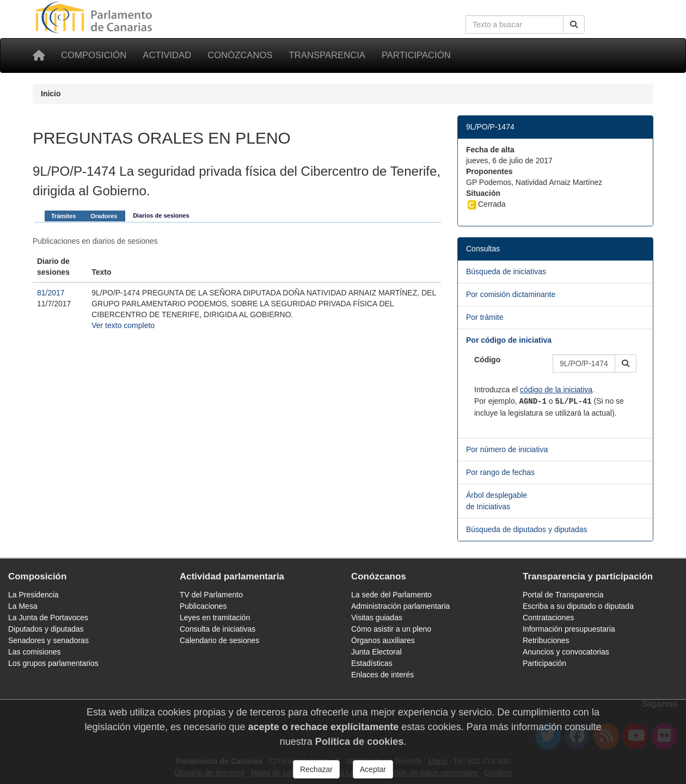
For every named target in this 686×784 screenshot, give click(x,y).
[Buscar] (574, 24)
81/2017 (51, 293)
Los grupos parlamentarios (53, 663)
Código (487, 360)
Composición (94, 55)
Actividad (167, 55)
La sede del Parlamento (391, 595)
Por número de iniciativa (507, 449)
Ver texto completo (123, 325)
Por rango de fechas (500, 472)
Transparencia (327, 55)
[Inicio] (39, 55)
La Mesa (23, 606)
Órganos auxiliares (383, 640)
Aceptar (373, 769)
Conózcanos (240, 55)
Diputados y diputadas (46, 629)
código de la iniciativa (556, 390)
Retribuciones (546, 640)
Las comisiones (35, 652)
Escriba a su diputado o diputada (578, 606)
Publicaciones (203, 606)
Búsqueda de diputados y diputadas (527, 529)
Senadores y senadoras (48, 640)
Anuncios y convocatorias (566, 652)
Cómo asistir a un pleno (391, 629)
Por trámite (485, 317)
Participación (416, 55)
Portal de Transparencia (563, 595)
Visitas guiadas (377, 618)
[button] (626, 363)
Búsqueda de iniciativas (506, 271)
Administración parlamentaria (400, 606)
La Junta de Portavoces (48, 618)
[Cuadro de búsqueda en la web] (514, 24)
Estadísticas (372, 663)
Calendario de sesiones (219, 640)
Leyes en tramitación (215, 618)
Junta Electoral (376, 652)
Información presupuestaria (569, 629)
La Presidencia (33, 595)
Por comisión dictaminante (511, 294)
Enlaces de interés (382, 675)
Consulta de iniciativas (218, 629)
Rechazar (316, 769)
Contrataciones (548, 618)
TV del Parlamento (211, 595)
